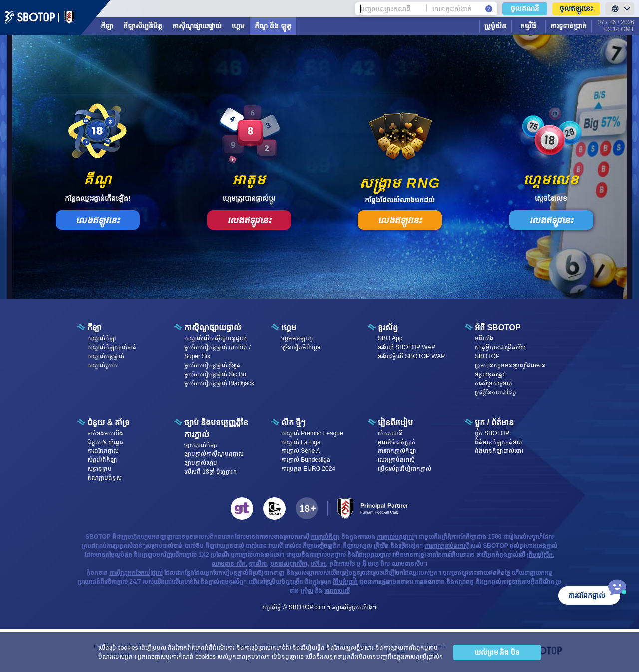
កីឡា (107, 26)
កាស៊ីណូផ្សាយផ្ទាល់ (197, 26)
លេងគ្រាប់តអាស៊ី (396, 460)
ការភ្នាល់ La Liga (301, 442)
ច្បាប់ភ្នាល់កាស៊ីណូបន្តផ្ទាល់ (214, 454)
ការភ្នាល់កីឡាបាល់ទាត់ (112, 347)
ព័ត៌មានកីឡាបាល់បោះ (499, 451)
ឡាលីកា (258, 564)
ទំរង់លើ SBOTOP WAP (407, 347)
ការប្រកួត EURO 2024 (308, 469)
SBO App (390, 338)
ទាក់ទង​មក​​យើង (105, 433)
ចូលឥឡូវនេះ (576, 8)
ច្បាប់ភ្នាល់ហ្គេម (201, 463)
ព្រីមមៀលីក (540, 555)
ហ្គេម (238, 26)
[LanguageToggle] (620, 9)
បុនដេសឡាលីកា (289, 564)
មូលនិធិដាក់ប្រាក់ (397, 442)
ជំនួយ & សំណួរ (105, 442)
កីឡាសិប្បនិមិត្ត (143, 26)
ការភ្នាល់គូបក (102, 365)
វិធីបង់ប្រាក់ (345, 582)
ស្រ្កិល (307, 591)
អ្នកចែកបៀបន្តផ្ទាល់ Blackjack (219, 383)
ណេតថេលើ (337, 591)
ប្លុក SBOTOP (492, 433)
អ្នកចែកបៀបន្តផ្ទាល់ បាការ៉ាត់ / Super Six (217, 352)
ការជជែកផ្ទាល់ (103, 451)
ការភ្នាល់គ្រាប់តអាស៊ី (447, 546)
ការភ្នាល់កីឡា (102, 338)
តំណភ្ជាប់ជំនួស (105, 478)
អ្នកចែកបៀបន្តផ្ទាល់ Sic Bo (215, 374)
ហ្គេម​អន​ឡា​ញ (297, 338)
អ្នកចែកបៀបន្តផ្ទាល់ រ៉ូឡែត (212, 365)
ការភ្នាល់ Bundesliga (306, 460)
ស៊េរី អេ (318, 564)
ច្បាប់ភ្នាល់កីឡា (201, 445)
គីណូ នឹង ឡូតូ (273, 26)
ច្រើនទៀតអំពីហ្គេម (301, 347)
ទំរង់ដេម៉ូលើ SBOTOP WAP (411, 356)
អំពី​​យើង (484, 338)
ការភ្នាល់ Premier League (312, 433)
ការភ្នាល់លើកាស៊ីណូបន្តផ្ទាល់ (215, 338)
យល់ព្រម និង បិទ (497, 652)
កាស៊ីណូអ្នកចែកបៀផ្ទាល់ (136, 573)
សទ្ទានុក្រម (100, 469)
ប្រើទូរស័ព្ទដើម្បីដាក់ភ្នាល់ (405, 469)
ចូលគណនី (525, 8)
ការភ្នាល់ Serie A (301, 451)
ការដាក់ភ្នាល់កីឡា (397, 451)
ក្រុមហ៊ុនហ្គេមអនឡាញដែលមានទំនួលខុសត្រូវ (510, 370)
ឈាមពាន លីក (228, 564)
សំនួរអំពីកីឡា (102, 460)
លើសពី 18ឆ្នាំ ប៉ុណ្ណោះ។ (210, 472)
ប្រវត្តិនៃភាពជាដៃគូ (495, 392)
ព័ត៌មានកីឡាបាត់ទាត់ (498, 442)
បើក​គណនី (390, 433)
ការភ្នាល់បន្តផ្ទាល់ (106, 356)
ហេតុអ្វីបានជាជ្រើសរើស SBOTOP (500, 352)
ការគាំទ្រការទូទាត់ (493, 383)
